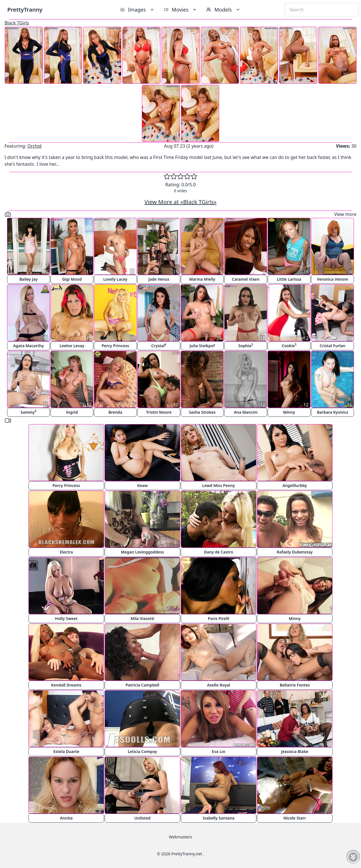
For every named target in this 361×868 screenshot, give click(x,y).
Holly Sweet (66, 618)
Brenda (115, 412)
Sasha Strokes (202, 412)
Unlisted (143, 818)
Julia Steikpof (202, 346)
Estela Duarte (66, 751)
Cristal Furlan (333, 346)
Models (224, 10)
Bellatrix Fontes (295, 685)
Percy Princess (115, 346)
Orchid (34, 146)
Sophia (246, 345)
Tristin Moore (159, 412)
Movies (181, 10)
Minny (289, 412)
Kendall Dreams (66, 685)
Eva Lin (219, 751)
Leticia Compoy (142, 751)
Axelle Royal (219, 685)
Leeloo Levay (72, 346)
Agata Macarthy (29, 346)
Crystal (159, 345)
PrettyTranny (25, 9)
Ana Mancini (246, 412)
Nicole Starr (295, 818)
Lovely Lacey (115, 279)
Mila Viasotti (143, 618)
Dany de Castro (218, 552)
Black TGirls (17, 23)
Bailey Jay (29, 279)
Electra (66, 552)
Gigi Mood (72, 279)
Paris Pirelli (219, 618)
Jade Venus (159, 279)
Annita (66, 818)
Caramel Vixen (246, 279)
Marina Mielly (202, 279)
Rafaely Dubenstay (295, 552)
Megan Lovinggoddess (143, 552)
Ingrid (72, 412)
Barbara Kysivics (332, 412)
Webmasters (180, 837)
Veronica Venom (333, 279)
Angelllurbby (295, 485)
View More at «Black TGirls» (180, 202)
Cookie (289, 345)
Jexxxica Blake (295, 751)
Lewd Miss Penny (219, 485)
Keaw (142, 485)
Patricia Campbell (142, 685)
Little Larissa (289, 279)
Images (137, 10)
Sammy (28, 412)
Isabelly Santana (219, 818)
